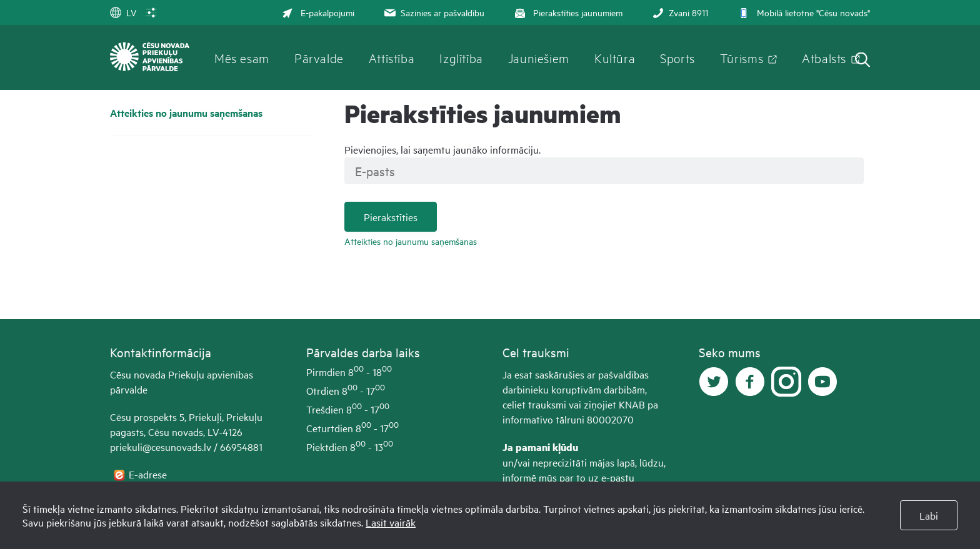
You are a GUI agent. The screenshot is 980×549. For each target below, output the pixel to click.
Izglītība (461, 57)
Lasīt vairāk (391, 522)
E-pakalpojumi (318, 12)
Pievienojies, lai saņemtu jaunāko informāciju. (442, 149)
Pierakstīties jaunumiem (567, 12)
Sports (677, 57)
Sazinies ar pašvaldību (433, 12)
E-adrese (149, 474)
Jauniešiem (539, 57)
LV (123, 12)
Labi (929, 515)
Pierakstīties (391, 217)
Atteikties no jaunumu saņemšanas (186, 113)
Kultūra (615, 57)
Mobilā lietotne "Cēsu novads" (803, 12)
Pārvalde (319, 57)
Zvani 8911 (679, 12)
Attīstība (392, 57)
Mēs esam (242, 57)
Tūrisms (742, 57)
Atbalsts (824, 57)
